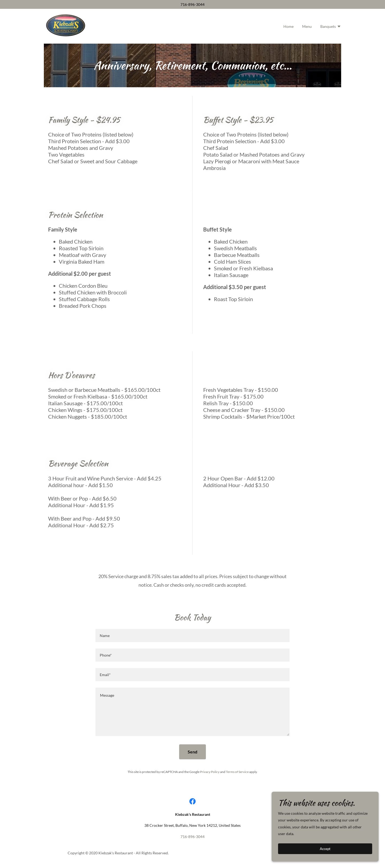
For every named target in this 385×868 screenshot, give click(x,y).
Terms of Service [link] (237, 772)
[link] (66, 26)
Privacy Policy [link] (210, 772)
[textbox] (192, 636)
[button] (331, 27)
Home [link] (288, 26)
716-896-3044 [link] (192, 4)
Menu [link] (307, 26)
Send (192, 752)
